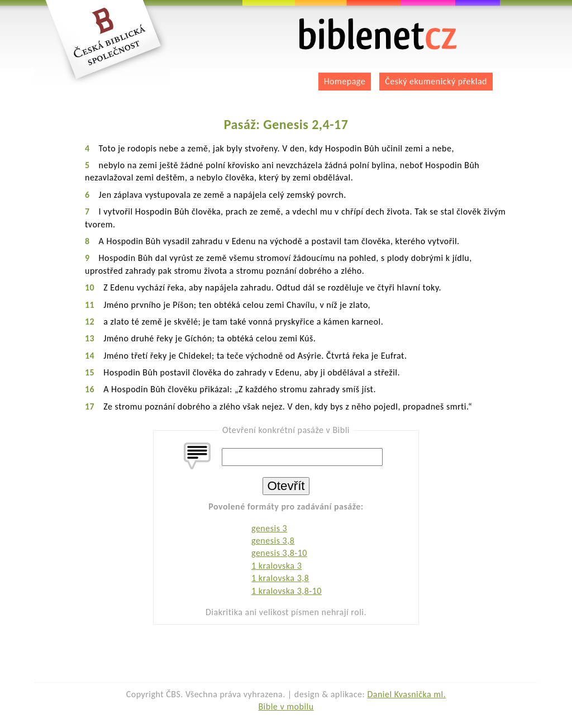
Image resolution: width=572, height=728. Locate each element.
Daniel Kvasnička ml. (406, 694)
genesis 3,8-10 (279, 553)
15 (90, 372)
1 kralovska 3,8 (280, 578)
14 (90, 356)
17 (90, 406)
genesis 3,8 (273, 541)
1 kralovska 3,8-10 (287, 591)
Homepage (345, 81)
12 (90, 322)
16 (90, 389)
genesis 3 (269, 528)
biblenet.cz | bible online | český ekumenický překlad (378, 34)
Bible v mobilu (286, 706)
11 (90, 305)
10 (90, 287)
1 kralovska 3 (277, 566)
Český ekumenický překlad (436, 81)
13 (90, 338)
